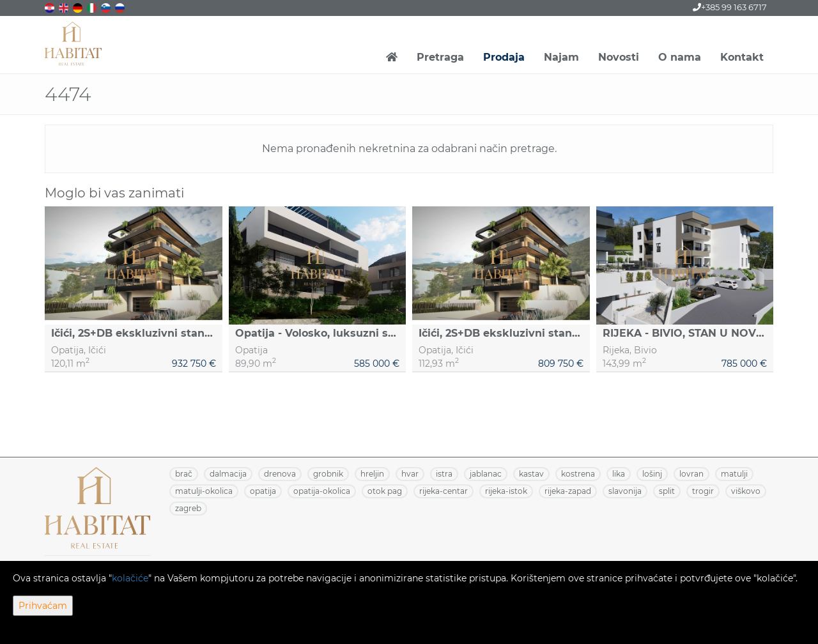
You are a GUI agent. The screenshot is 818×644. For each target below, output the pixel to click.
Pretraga (440, 57)
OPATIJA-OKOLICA (322, 491)
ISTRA (444, 474)
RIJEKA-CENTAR (444, 491)
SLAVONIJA (625, 491)
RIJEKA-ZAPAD (568, 491)
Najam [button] (561, 57)
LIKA (619, 474)
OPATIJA (263, 491)
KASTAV (531, 474)
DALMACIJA (228, 474)
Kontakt (742, 57)
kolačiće (130, 578)
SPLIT (667, 491)
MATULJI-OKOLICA (204, 491)
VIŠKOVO (746, 491)
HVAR (410, 474)
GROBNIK (328, 474)
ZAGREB (188, 508)
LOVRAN (691, 474)
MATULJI (734, 474)
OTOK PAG (385, 491)
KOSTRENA (578, 474)
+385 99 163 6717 (730, 7)
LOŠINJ (652, 474)
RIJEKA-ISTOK (506, 491)
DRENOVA (280, 474)
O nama (680, 57)
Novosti (619, 57)
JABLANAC (486, 474)
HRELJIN (372, 474)
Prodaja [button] (504, 57)
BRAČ (184, 474)
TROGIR (703, 491)
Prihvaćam (43, 606)
